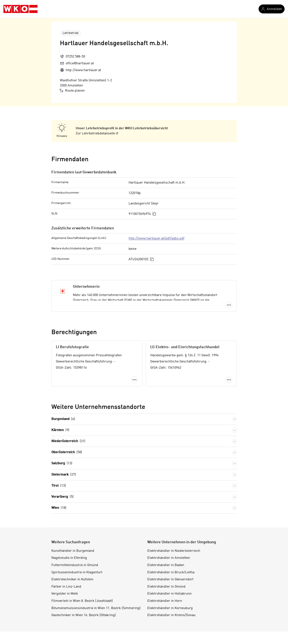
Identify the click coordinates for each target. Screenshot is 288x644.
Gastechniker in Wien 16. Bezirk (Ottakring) (84, 615)
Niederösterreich (68, 441)
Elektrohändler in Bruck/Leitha (171, 572)
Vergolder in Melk (65, 594)
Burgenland (63, 419)
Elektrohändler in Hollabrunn (169, 594)
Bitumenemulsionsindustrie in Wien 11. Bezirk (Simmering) (96, 608)
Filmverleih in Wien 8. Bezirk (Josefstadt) (82, 601)
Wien (59, 508)
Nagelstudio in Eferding (69, 558)
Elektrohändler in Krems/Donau (171, 615)
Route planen (72, 91)
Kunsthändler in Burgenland (73, 551)
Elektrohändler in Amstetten (169, 558)
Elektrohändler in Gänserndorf (170, 579)
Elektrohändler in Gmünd (166, 587)
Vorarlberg (62, 497)
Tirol (59, 486)
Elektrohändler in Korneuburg (170, 608)
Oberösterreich (67, 452)
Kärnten (60, 430)
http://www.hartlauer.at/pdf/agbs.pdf (156, 239)
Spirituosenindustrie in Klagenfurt (77, 572)
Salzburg (62, 464)
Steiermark (64, 475)
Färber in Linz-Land (66, 587)
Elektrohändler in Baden (166, 565)
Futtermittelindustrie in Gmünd (75, 565)
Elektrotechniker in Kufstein (72, 579)
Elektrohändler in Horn (165, 601)
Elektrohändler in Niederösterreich (174, 551)
